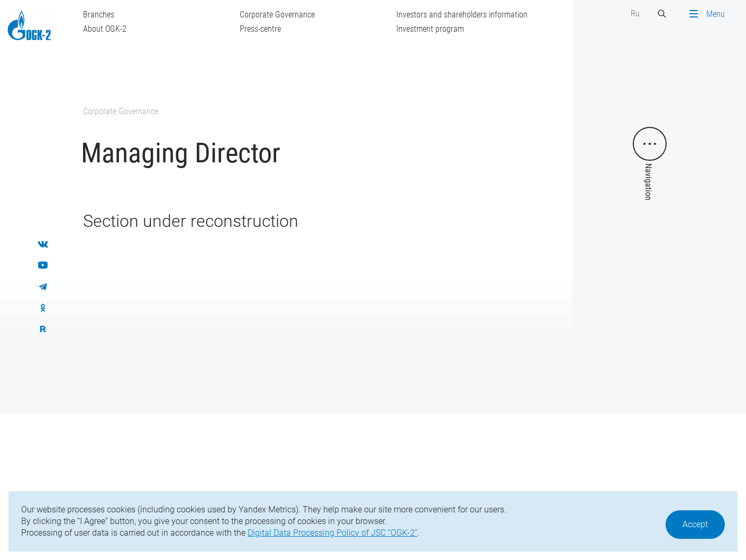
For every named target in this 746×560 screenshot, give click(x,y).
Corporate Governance (277, 15)
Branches (99, 15)
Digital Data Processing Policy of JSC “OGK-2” (333, 533)
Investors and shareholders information (462, 15)
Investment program (430, 29)
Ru (635, 13)
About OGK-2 (105, 29)
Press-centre (260, 29)
